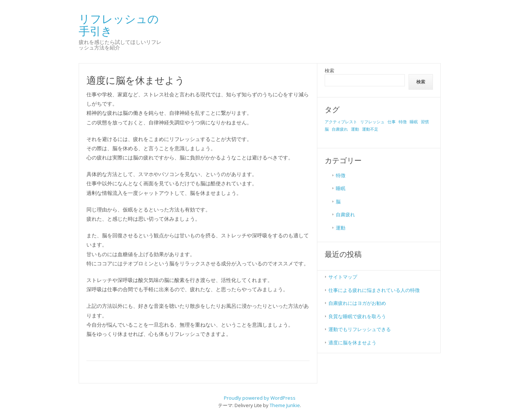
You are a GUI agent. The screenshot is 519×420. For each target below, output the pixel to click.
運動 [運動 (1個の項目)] (355, 129)
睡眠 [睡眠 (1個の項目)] (414, 122)
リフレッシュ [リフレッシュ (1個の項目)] (372, 122)
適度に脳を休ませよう (352, 342)
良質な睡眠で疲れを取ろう (357, 316)
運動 (341, 228)
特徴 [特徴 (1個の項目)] (403, 122)
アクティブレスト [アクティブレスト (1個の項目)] (341, 122)
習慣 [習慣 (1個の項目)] (425, 122)
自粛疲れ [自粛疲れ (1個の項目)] (340, 129)
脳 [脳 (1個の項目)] (327, 129)
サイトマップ (343, 277)
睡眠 (341, 188)
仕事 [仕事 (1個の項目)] (392, 122)
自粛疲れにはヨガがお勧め (357, 303)
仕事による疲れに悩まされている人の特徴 (374, 290)
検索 (330, 70)
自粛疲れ (345, 214)
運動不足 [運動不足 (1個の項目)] (370, 129)
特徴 (341, 175)
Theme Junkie (285, 405)
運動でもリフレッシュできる (360, 329)
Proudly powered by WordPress (260, 398)
